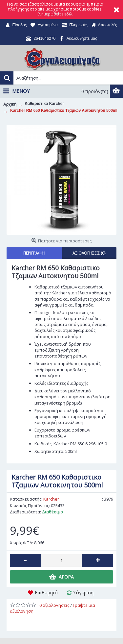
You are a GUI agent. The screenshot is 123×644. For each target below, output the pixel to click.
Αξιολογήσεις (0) (89, 253)
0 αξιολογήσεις (54, 605)
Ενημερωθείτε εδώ (55, 14)
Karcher (51, 499)
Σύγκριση (83, 593)
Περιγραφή (34, 253)
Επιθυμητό (46, 593)
